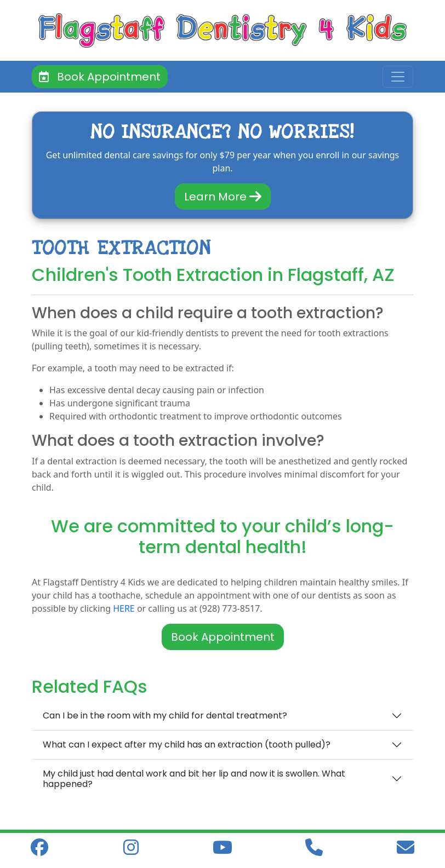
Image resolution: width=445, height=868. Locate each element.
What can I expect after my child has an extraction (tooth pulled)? (187, 745)
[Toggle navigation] (398, 77)
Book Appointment (100, 77)
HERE (124, 608)
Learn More (223, 197)
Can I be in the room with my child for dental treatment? (165, 715)
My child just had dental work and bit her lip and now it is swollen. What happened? (194, 779)
